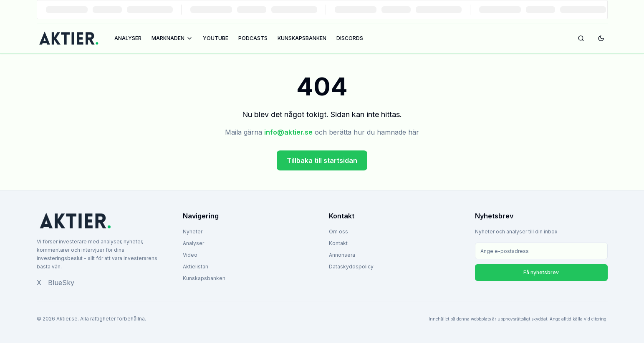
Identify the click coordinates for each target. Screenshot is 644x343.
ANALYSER (128, 38)
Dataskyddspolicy (351, 267)
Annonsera (342, 255)
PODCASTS (253, 38)
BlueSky (61, 283)
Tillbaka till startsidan (322, 160)
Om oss (338, 232)
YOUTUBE (216, 38)
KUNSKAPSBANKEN (302, 38)
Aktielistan (196, 267)
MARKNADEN (172, 38)
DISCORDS (350, 38)
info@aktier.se (288, 132)
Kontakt (338, 243)
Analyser (193, 243)
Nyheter (193, 232)
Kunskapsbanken (204, 278)
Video (190, 255)
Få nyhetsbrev (541, 272)
